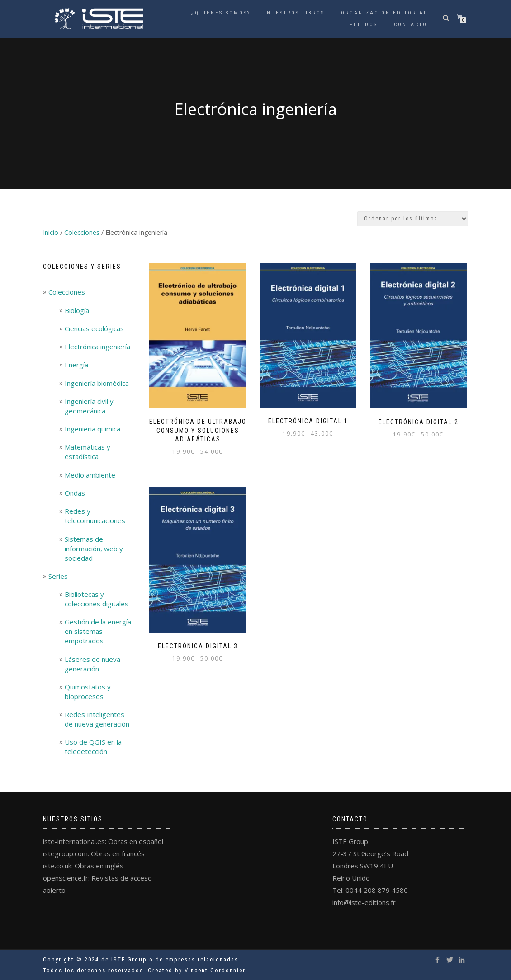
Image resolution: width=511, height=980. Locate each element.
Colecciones (82, 232)
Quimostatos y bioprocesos (88, 692)
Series (58, 576)
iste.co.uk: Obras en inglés (83, 866)
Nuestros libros (296, 13)
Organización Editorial (384, 13)
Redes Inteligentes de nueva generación (97, 719)
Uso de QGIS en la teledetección (93, 747)
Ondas (75, 493)
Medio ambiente (90, 475)
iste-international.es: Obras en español (103, 841)
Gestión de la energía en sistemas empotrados (98, 631)
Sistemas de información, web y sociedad (94, 549)
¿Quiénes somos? (221, 13)
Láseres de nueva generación (92, 664)
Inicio (51, 232)
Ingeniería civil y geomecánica (89, 406)
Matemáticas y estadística (88, 452)
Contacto (411, 25)
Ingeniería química (92, 429)
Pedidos (364, 25)
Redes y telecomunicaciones (95, 516)
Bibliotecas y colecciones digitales (97, 599)
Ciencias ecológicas (94, 328)
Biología (77, 310)
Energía (76, 365)
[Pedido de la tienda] (413, 219)
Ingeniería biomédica (97, 383)
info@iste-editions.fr (364, 902)
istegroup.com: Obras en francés (94, 853)
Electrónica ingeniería (97, 347)
